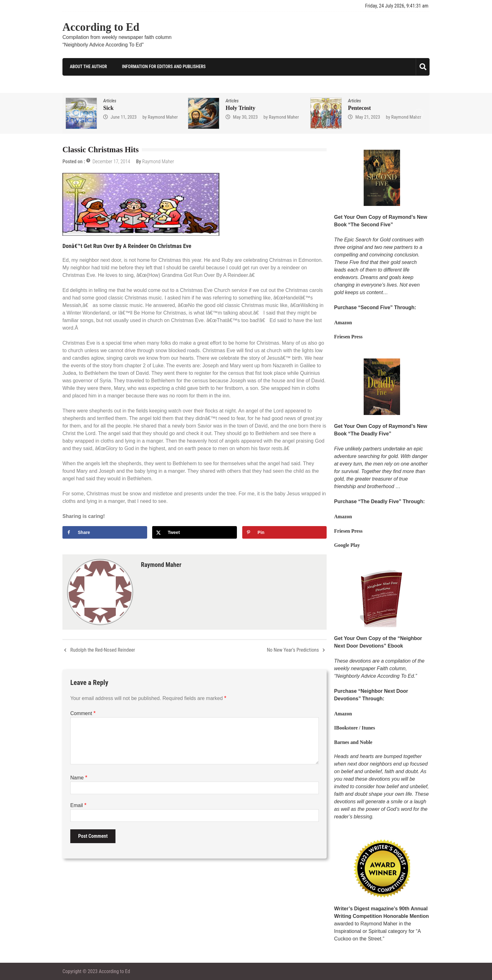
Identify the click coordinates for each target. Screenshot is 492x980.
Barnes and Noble (353, 742)
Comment (83, 713)
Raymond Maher (163, 117)
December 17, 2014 (111, 162)
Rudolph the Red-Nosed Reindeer (103, 650)
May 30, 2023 (245, 117)
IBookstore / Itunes (355, 728)
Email (78, 805)
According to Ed (101, 27)
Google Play (347, 545)
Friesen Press (348, 337)
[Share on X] (195, 532)
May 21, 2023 (368, 117)
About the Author (87, 67)
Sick (108, 108)
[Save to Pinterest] (285, 532)
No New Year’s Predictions (293, 650)
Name (79, 777)
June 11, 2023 (123, 117)
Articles (110, 100)
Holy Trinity (241, 108)
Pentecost (359, 108)
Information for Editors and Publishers (162, 67)
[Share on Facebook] (105, 532)
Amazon (343, 323)
